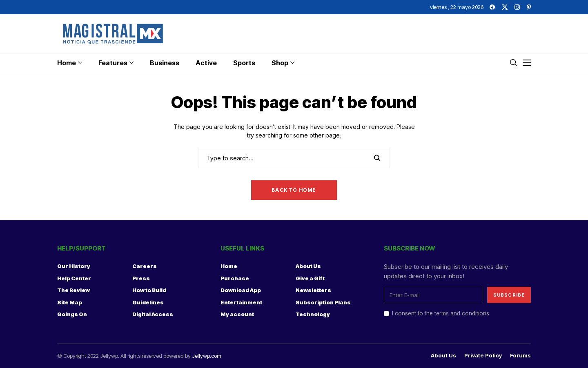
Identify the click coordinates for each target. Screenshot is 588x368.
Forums (520, 356)
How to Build (149, 290)
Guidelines (148, 302)
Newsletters (313, 290)
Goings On (72, 314)
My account (237, 314)
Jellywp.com (207, 356)
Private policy (483, 356)
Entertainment (241, 302)
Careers (145, 266)
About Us (308, 266)
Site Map (70, 302)
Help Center (74, 278)
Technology (313, 314)
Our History (74, 266)
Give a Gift (310, 278)
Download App (241, 290)
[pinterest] (529, 7)
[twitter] (505, 7)
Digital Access (153, 314)
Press (141, 278)
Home (229, 266)
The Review (73, 290)
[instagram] (517, 7)
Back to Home (294, 190)
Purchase (235, 278)
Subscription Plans (323, 302)
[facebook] (492, 7)
